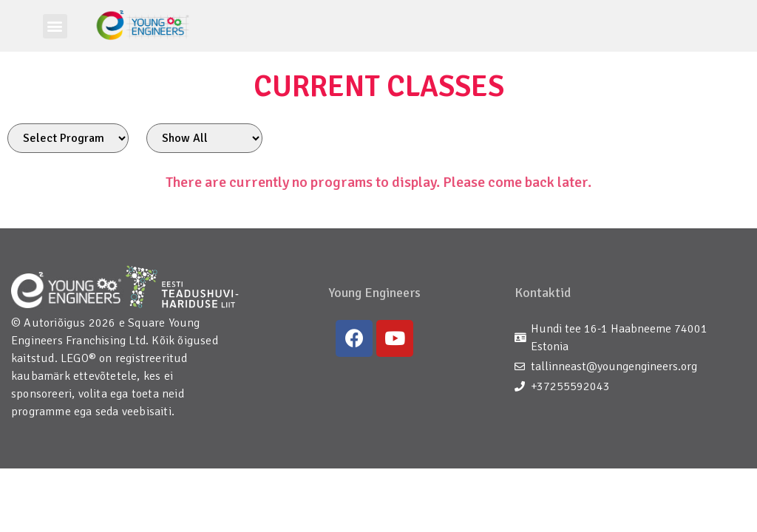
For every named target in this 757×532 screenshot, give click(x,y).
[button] (55, 26)
